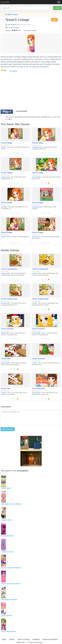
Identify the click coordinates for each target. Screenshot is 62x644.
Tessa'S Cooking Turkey (9, 299)
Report (54, 20)
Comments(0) (21, 111)
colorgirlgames (37, 147)
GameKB (5, 2)
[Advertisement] (20, 91)
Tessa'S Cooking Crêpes (40, 299)
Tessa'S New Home (39, 389)
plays (17, 28)
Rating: (8, 30)
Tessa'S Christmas (7, 329)
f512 (3, 237)
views (11, 28)
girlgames (36, 237)
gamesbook (36, 177)
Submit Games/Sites (50, 639)
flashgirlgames (37, 207)
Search (57, 8)
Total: (33, 30)
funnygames (5, 177)
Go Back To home (12, 14)
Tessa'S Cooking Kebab (9, 269)
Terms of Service (24, 639)
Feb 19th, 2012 (25, 25)
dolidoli (4, 207)
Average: (27, 30)
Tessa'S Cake (6, 359)
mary (3, 147)
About (4, 639)
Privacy (12, 639)
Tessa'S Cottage (7, 143)
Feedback (36, 639)
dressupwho (12, 25)
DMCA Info (21, 642)
